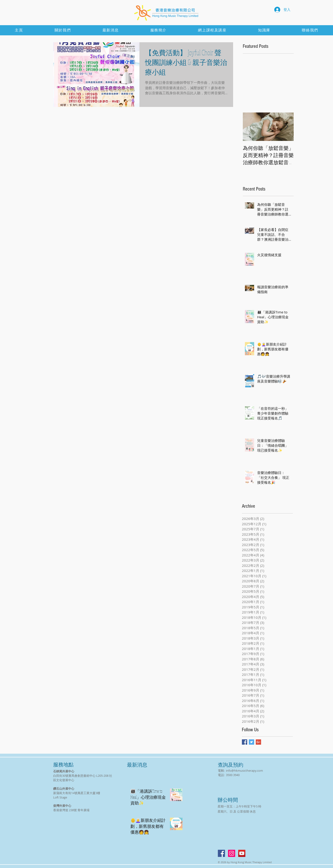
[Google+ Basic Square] (258, 742)
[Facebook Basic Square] (245, 742)
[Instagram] (232, 853)
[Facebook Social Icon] (221, 853)
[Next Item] (286, 127)
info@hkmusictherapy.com (244, 771)
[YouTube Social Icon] (242, 853)
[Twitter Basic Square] (251, 742)
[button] (264, 30)
